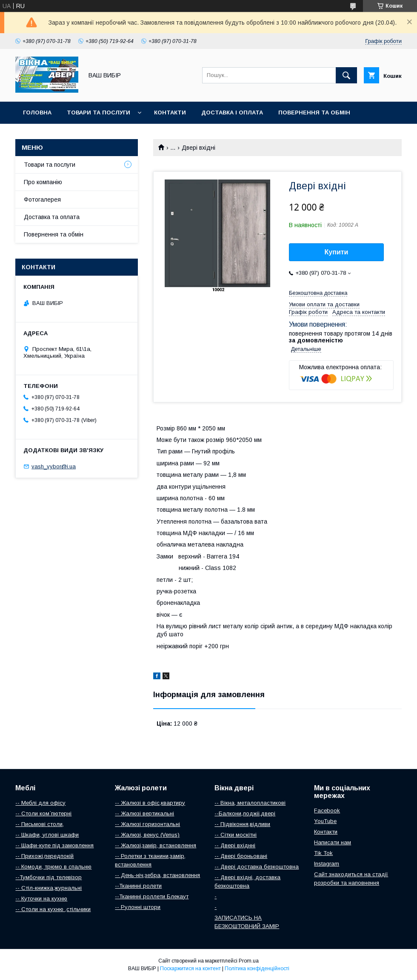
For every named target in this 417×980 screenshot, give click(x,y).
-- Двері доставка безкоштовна (257, 867)
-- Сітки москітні (236, 835)
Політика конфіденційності (257, 969)
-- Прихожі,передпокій (44, 856)
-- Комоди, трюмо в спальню (53, 867)
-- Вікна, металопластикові (250, 803)
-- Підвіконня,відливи (242, 824)
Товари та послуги (99, 113)
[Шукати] (346, 75)
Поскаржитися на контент (190, 969)
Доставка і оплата (232, 113)
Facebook (327, 810)
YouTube (325, 821)
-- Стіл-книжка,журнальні (49, 888)
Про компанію (43, 182)
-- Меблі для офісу (40, 803)
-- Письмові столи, (40, 824)
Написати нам (333, 842)
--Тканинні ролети (138, 886)
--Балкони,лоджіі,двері (245, 813)
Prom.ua (249, 961)
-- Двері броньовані (241, 856)
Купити (337, 252)
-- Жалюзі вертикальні (144, 813)
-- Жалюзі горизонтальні (147, 824)
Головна (37, 113)
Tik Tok (323, 853)
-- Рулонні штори (138, 907)
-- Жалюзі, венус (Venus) (147, 835)
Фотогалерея (42, 199)
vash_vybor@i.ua (54, 466)
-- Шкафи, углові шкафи (47, 835)
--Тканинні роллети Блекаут (152, 896)
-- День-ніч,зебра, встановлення (157, 875)
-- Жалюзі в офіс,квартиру (150, 803)
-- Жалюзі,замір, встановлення (156, 845)
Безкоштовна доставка (318, 293)
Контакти (170, 113)
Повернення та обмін (314, 113)
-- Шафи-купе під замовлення (54, 845)
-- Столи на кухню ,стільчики (53, 909)
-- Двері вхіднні (235, 845)
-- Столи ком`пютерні (43, 813)
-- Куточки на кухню (41, 899)
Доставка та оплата (52, 217)
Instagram (327, 864)
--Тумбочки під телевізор (49, 877)
